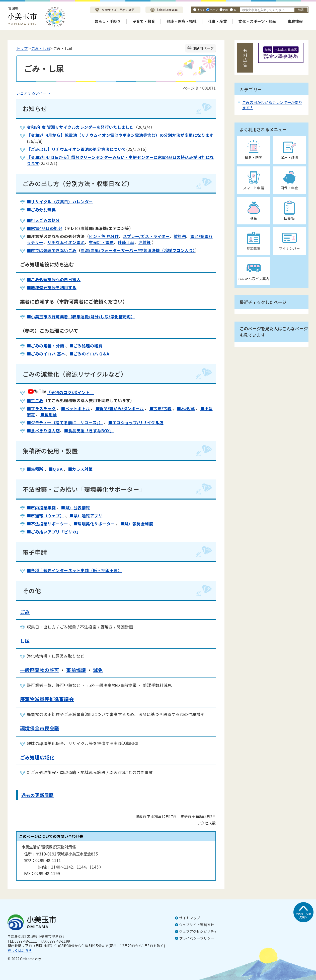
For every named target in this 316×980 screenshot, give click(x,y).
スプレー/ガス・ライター (146, 236)
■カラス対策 (80, 469)
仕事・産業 (218, 21)
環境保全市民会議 (40, 728)
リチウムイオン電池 (66, 242)
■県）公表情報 (75, 508)
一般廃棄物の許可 (40, 670)
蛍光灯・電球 (101, 242)
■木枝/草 (186, 408)
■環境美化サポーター (94, 524)
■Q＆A (56, 469)
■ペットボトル (75, 408)
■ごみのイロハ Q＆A (89, 354)
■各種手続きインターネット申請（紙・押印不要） (74, 570)
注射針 (145, 242)
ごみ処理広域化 (37, 757)
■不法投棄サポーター (48, 524)
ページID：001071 (199, 88)
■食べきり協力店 (43, 431)
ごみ (25, 612)
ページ (214, 10)
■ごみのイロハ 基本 (46, 354)
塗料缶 (180, 236)
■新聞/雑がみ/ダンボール (120, 408)
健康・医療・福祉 (182, 21)
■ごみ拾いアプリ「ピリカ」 (54, 532)
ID (235, 10)
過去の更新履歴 (37, 795)
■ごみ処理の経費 (86, 346)
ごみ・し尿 (41, 48)
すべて (201, 10)
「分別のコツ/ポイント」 (60, 392)
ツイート (43, 93)
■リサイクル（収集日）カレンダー (60, 202)
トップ (22, 48)
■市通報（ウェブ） (45, 516)
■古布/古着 (160, 408)
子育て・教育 (144, 21)
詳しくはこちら (20, 950)
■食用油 (49, 414)
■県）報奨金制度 (137, 524)
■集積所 (35, 469)
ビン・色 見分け (104, 236)
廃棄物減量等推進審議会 (47, 699)
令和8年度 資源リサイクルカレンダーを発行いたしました (80, 127)
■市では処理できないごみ (52, 250)
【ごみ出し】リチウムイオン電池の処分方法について (76, 149)
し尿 (25, 641)
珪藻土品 (126, 242)
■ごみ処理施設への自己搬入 (54, 279)
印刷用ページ (203, 48)
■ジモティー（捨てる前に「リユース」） (65, 422)
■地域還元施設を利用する (52, 287)
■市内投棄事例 (41, 508)
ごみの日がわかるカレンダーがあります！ (272, 105)
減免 (98, 670)
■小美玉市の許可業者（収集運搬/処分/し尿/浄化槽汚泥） (81, 317)
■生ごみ (35, 400)
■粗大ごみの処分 (43, 220)
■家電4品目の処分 (45, 228)
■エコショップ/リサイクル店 (136, 422)
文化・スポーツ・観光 (257, 21)
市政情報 (295, 21)
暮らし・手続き (108, 21)
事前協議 (76, 670)
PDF (226, 10)
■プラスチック (41, 408)
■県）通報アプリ (86, 516)
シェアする (26, 93)
